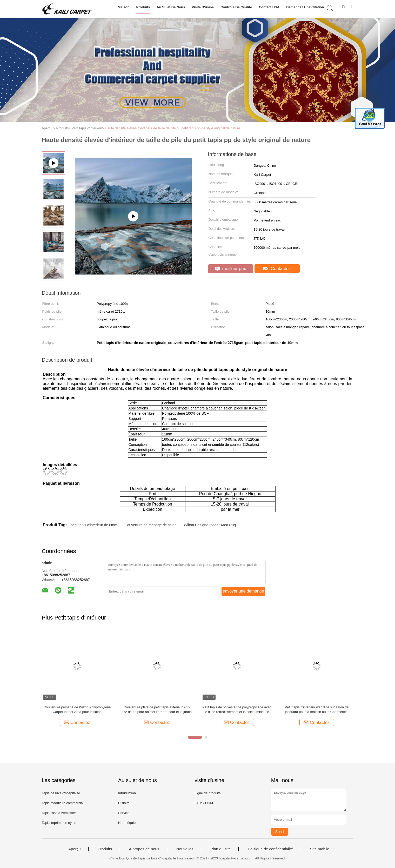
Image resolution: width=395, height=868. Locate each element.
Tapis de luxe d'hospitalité (61, 793)
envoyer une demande (243, 591)
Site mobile (320, 849)
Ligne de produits (207, 793)
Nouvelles (185, 849)
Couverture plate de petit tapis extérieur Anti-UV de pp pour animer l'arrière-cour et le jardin (157, 709)
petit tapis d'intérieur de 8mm (94, 525)
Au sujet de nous (171, 7)
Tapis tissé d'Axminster (59, 813)
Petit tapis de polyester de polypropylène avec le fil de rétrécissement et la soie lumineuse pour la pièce (237, 710)
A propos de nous (144, 849)
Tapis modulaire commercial (63, 803)
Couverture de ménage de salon (151, 525)
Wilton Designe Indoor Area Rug (210, 525)
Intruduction (127, 793)
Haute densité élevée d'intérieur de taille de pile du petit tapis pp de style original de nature (173, 128)
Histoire (124, 803)
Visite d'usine (203, 7)
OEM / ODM (204, 803)
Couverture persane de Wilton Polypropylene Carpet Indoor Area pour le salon (77, 709)
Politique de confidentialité (270, 849)
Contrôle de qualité (236, 7)
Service (124, 813)
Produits (143, 7)
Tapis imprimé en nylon (59, 823)
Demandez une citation (305, 7)
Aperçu (75, 849)
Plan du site (220, 849)
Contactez (277, 269)
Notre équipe (128, 823)
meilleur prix (230, 269)
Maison (124, 7)
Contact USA (269, 7)
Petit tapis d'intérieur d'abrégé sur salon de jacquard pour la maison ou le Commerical (317, 709)
